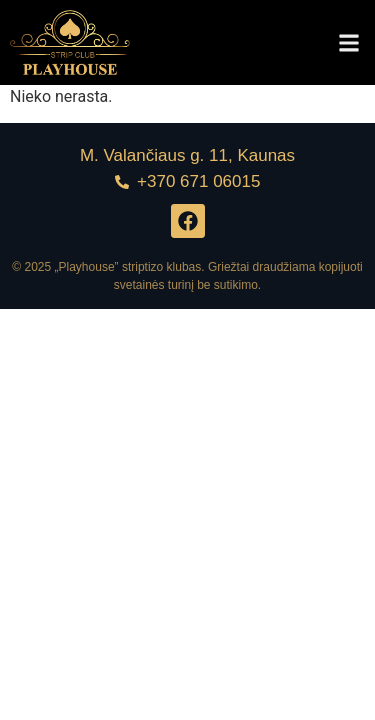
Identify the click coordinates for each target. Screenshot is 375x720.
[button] (348, 42)
